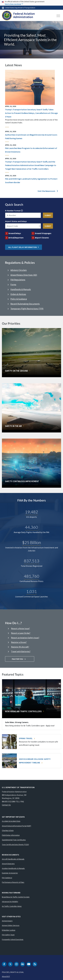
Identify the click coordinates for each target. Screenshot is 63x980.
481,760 (32, 576)
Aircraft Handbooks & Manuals (13, 859)
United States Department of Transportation (20, 8)
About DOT (6, 976)
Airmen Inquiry (7, 921)
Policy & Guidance (19, 299)
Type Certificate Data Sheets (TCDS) (15, 844)
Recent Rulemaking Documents (25, 304)
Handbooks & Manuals (21, 289)
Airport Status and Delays (16, 221)
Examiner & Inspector (10, 873)
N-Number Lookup (9, 930)
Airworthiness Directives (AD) (24, 275)
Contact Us (6, 805)
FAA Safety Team (8, 935)
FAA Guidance (7, 878)
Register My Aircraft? (20, 647)
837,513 (32, 561)
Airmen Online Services (11, 925)
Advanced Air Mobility (10, 902)
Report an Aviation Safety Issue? (25, 638)
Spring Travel (27, 738)
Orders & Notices (18, 294)
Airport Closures (42, 238)
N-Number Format (13, 211)
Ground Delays (15, 233)
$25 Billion (32, 543)
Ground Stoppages (43, 233)
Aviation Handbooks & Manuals (13, 868)
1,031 (32, 592)
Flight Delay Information (11, 835)
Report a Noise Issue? (20, 628)
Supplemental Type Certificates (14, 840)
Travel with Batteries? (21, 651)
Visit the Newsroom (48, 191)
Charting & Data (8, 830)
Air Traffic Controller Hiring (12, 906)
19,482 (32, 512)
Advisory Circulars (19, 270)
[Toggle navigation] (58, 16)
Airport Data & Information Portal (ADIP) (17, 826)
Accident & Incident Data (11, 821)
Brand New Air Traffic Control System (16, 897)
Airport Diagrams (8, 864)
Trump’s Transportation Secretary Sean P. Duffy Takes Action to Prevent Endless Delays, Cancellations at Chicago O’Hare (32, 113)
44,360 (32, 527)
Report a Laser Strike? (21, 633)
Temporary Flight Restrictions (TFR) (27, 309)
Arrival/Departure (16, 238)
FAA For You (20, 659)
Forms (13, 285)
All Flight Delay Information (24, 247)
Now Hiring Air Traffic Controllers (23, 711)
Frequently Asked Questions (13, 939)
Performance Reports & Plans (13, 882)
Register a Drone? (19, 642)
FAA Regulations (18, 280)
